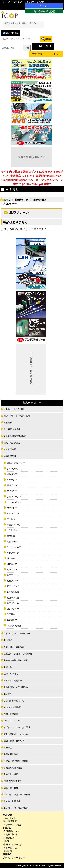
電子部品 (8, 748)
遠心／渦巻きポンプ (16, 463)
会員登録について (12, 831)
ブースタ (11, 519)
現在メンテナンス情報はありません (21, 23)
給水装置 (11, 536)
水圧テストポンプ (15, 525)
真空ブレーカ (13, 575)
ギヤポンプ (12, 480)
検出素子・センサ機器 (14, 409)
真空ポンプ (12, 570)
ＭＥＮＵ (42, 46)
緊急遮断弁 (12, 620)
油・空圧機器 (10, 449)
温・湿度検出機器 (12, 429)
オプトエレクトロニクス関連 (17, 727)
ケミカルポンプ (14, 502)
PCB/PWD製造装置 (12, 781)
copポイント (10, 818)
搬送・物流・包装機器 (14, 647)
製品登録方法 (10, 848)
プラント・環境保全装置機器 (17, 795)
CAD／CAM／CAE (12, 721)
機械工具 (8, 667)
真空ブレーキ (13, 581)
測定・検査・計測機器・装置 (17, 416)
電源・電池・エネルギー (15, 741)
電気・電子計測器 (12, 443)
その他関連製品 (14, 626)
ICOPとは (7, 815)
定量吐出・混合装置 (13, 681)
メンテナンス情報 (12, 825)
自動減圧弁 (12, 564)
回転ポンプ (12, 474)
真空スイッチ (13, 586)
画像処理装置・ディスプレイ (17, 734)
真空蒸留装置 (13, 592)
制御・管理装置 (11, 714)
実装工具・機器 (11, 774)
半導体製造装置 (11, 754)
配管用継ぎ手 (13, 542)
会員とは (7, 828)
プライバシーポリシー (14, 858)
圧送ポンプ (12, 486)
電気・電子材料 (11, 788)
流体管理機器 (39, 200)
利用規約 (7, 854)
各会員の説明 (10, 835)
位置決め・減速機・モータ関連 (18, 654)
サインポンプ (13, 514)
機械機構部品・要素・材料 (16, 660)
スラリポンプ (13, 530)
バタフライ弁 (13, 553)
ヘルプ (6, 841)
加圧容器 (11, 614)
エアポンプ (12, 491)
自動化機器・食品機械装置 (16, 687)
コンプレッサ (13, 609)
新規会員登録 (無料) (44, 11)
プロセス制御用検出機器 (15, 436)
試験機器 (8, 423)
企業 (15, 33)
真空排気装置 (13, 598)
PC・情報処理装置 (12, 707)
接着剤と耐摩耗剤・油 (14, 701)
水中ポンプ (12, 508)
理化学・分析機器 (12, 801)
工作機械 (8, 640)
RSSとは (8, 851)
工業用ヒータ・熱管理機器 (16, 808)
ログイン (44, 6)
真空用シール (13, 603)
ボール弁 (11, 558)
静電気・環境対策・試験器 (16, 761)
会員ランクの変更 (12, 845)
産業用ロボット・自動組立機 (17, 634)
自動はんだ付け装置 (13, 768)
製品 (6, 33)
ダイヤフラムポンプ (16, 469)
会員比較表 (9, 838)
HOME (7, 200)
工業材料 (8, 694)
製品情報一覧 (21, 200)
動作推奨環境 (10, 821)
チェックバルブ (14, 547)
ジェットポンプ (14, 497)
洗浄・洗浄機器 (11, 674)
